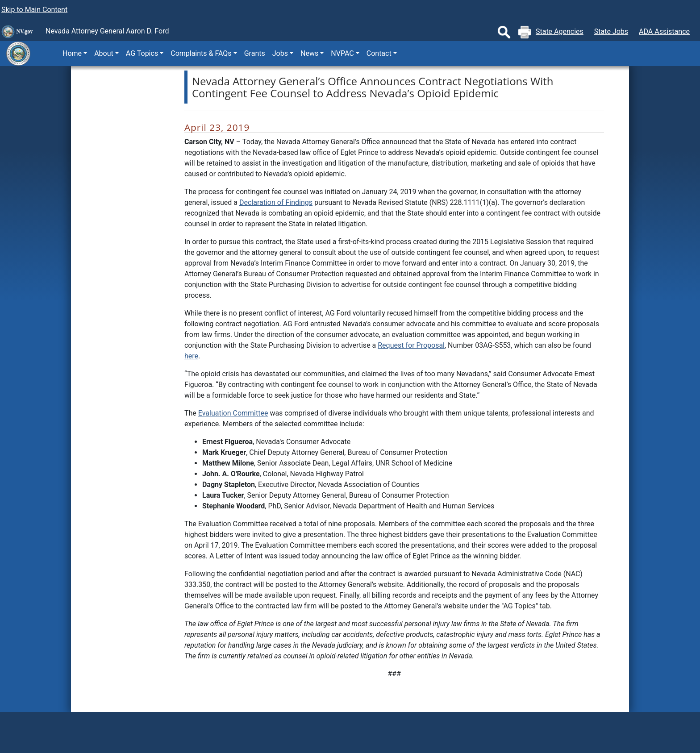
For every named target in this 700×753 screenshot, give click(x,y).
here (191, 356)
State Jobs (611, 31)
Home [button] (72, 53)
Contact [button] (379, 53)
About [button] (104, 53)
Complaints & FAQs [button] (201, 53)
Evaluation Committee (233, 413)
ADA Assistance (664, 31)
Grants (255, 53)
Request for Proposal (411, 345)
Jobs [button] (280, 53)
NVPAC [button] (342, 53)
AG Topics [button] (142, 53)
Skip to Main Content (34, 10)
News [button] (309, 53)
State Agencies (560, 31)
